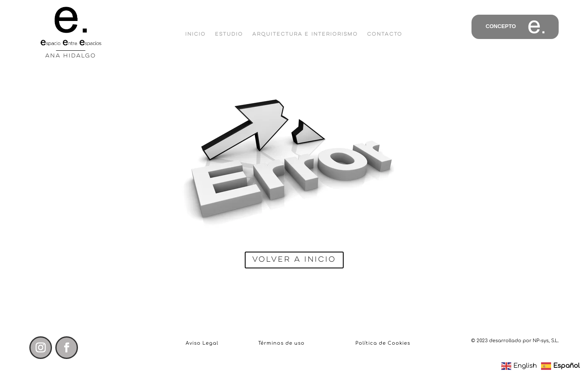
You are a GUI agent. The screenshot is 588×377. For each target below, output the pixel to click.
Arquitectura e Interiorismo (305, 34)
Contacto (385, 34)
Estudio (229, 34)
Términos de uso (281, 343)
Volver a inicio (294, 260)
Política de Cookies (383, 343)
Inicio (196, 34)
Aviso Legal (202, 343)
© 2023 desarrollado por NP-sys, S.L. (515, 341)
